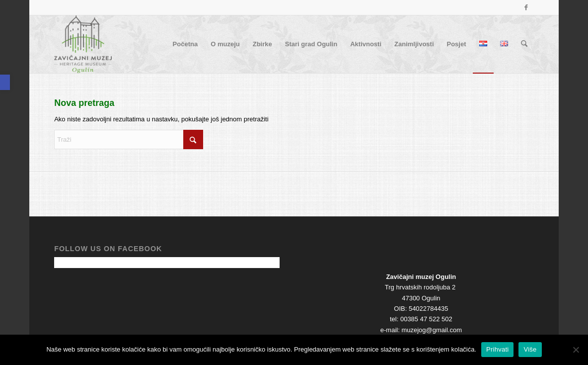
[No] (576, 350)
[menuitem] (185, 44)
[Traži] (524, 44)
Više (530, 349)
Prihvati (497, 349)
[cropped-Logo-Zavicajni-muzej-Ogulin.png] (83, 44)
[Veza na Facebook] (526, 7)
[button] (5, 82)
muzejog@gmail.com (432, 330)
